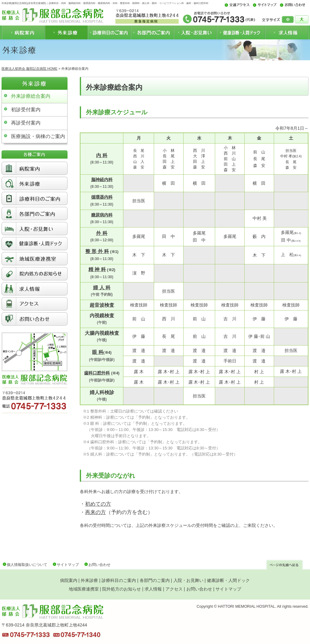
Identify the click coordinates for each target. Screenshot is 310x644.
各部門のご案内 (155, 580)
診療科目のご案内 (119, 580)
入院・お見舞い (188, 580)
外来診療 (89, 580)
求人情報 (153, 589)
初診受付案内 (26, 110)
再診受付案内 (26, 123)
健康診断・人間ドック (228, 580)
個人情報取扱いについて (27, 565)
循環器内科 (102, 197)
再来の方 (95, 512)
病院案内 (69, 580)
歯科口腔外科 (97, 373)
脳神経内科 (102, 180)
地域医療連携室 (84, 589)
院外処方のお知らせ (122, 589)
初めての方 (98, 504)
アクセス (174, 589)
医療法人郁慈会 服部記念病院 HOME (29, 69)
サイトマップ (68, 565)
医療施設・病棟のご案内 (38, 136)
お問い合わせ (99, 565)
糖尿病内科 (102, 215)
